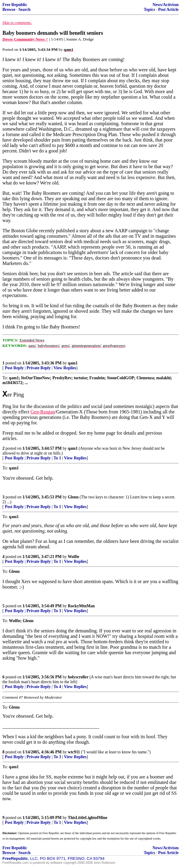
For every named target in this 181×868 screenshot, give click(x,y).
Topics (149, 10)
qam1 (73, 363)
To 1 (57, 459)
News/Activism (166, 5)
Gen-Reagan (43, 413)
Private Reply (39, 368)
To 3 (57, 612)
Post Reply (14, 368)
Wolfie (74, 558)
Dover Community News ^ (25, 39)
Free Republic (15, 5)
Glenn (73, 498)
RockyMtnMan (81, 607)
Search (25, 10)
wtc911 (74, 753)
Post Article (168, 10)
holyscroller (78, 678)
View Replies (65, 368)
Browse (9, 10)
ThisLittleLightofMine (88, 819)
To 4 (57, 688)
